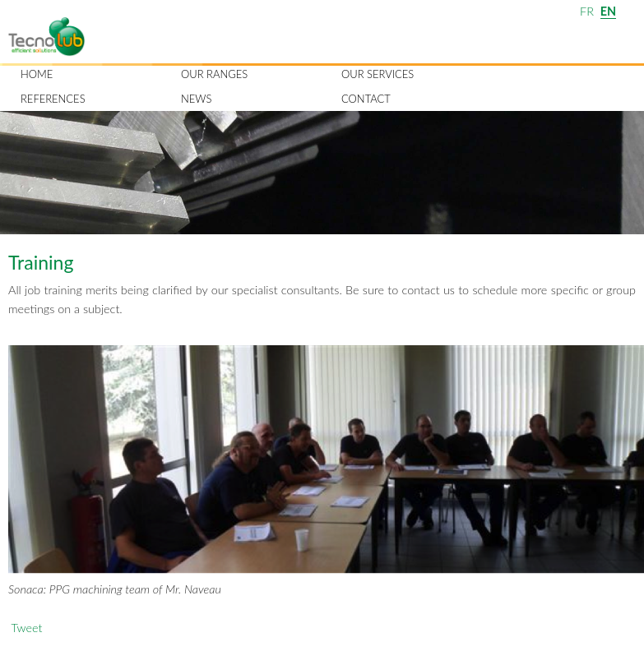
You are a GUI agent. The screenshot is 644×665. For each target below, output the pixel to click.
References (53, 99)
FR (587, 11)
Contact (366, 99)
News (196, 99)
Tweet (26, 628)
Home (37, 74)
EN (608, 11)
